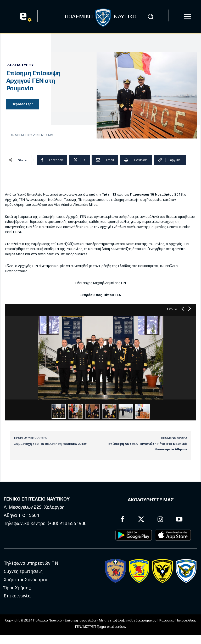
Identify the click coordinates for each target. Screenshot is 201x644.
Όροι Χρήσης (17, 588)
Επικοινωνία (17, 596)
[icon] (188, 16)
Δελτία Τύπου (20, 65)
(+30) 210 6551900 (67, 523)
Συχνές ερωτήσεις (23, 571)
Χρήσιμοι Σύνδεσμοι (26, 579)
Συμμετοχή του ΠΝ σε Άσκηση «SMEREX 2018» (50, 444)
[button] (151, 16)
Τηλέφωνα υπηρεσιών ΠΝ (31, 563)
